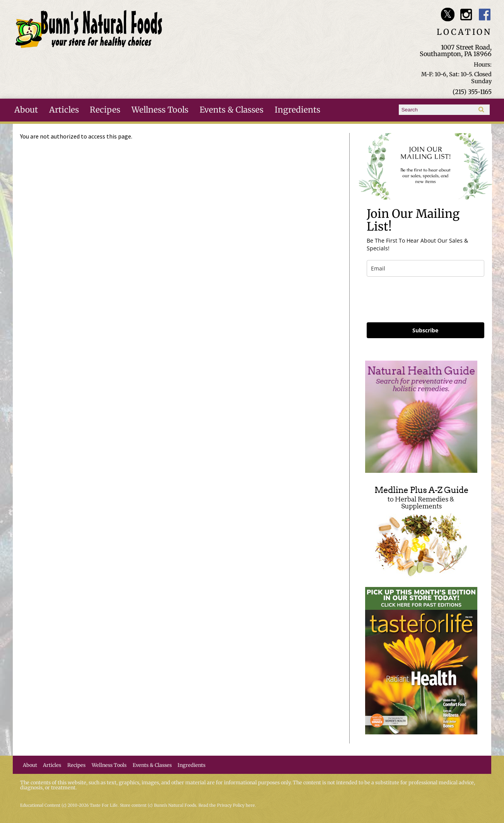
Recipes (105, 110)
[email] (425, 268)
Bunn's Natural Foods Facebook (485, 15)
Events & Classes (231, 110)
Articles (64, 110)
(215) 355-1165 (472, 92)
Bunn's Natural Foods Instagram (466, 15)
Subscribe (425, 330)
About (26, 110)
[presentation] (425, 299)
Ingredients (297, 110)
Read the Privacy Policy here (227, 805)
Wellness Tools (160, 110)
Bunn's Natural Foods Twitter (448, 15)
